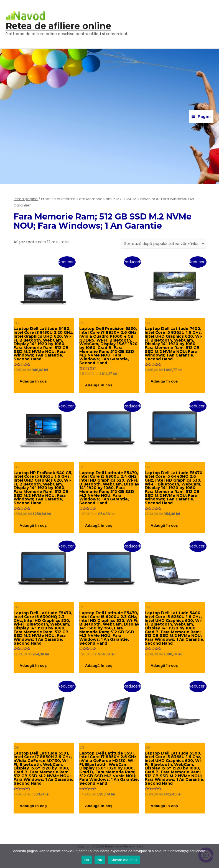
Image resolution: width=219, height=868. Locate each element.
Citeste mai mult (124, 860)
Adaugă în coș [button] (36, 383)
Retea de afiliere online (58, 26)
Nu (100, 860)
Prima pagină (26, 199)
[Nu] (212, 856)
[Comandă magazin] (163, 244)
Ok (87, 860)
